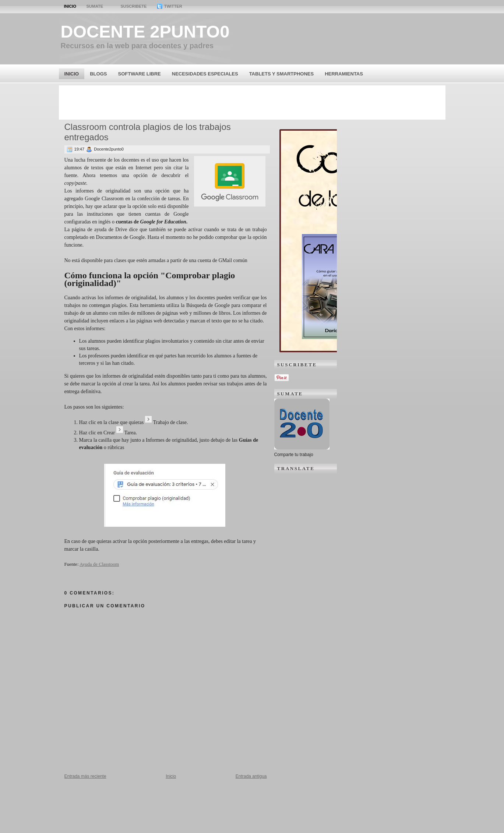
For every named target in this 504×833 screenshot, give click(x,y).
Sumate (95, 6)
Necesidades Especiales (205, 74)
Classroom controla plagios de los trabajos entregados (148, 132)
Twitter (170, 6)
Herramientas (344, 74)
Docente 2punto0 (145, 31)
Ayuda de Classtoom (99, 564)
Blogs (98, 74)
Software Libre (139, 74)
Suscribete (133, 6)
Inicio (70, 6)
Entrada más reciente (85, 776)
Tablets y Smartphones (282, 74)
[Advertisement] (252, 102)
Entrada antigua (251, 776)
